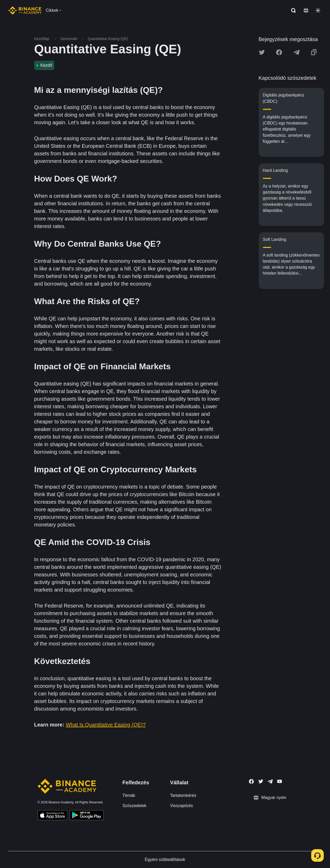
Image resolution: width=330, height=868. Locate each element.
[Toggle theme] (318, 10)
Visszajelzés (182, 806)
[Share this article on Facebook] (279, 52)
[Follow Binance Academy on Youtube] (280, 781)
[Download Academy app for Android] (86, 816)
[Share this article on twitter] (262, 52)
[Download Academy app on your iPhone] (53, 816)
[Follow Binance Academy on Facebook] (251, 781)
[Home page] (25, 10)
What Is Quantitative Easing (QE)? (106, 725)
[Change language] (306, 10)
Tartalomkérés (183, 795)
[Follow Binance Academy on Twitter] (261, 781)
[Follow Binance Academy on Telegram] (270, 781)
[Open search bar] (292, 10)
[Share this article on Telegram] (297, 52)
